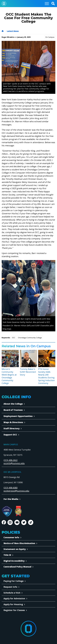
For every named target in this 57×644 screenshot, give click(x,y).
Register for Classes (14, 610)
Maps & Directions (13, 422)
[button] (53, 4)
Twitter (24, 522)
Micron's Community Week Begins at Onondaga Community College (9, 376)
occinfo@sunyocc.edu (14, 463)
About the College (13, 404)
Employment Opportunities (18, 416)
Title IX (7, 555)
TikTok (31, 522)
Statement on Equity (15, 549)
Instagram (10, 522)
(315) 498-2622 (11, 460)
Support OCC (10, 435)
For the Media (11, 499)
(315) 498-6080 (11, 488)
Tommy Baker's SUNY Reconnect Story (28, 372)
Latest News (13, 31)
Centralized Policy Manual (17, 567)
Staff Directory (12, 428)
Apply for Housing (13, 604)
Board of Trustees (13, 410)
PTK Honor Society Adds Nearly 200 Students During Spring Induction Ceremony (46, 376)
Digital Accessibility (14, 561)
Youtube (17, 522)
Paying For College (14, 581)
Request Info (10, 587)
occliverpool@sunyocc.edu (16, 491)
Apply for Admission (14, 598)
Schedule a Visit (12, 593)
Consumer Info (11, 537)
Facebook (4, 522)
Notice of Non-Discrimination (19, 543)
